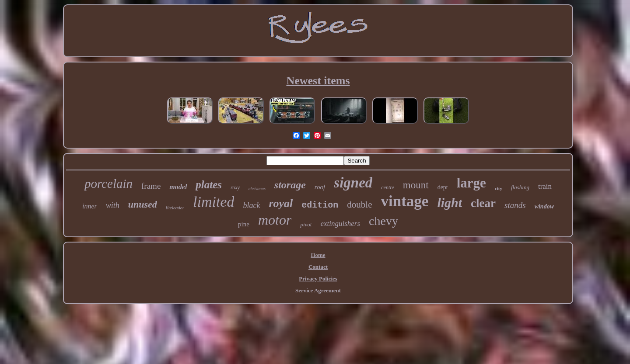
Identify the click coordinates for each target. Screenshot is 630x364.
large (471, 183)
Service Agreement (318, 290)
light (450, 203)
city (499, 188)
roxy (235, 187)
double (359, 205)
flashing (520, 187)
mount (416, 185)
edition (320, 205)
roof (320, 187)
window (544, 206)
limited (213, 202)
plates (209, 185)
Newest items (318, 81)
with (113, 205)
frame (151, 186)
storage (290, 185)
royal (281, 203)
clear (483, 203)
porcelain (108, 184)
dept (443, 187)
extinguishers (340, 224)
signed (353, 183)
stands (515, 205)
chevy (383, 221)
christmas (257, 189)
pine (244, 224)
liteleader (175, 208)
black (251, 205)
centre (388, 187)
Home (318, 255)
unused (143, 204)
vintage (405, 201)
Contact (318, 267)
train (545, 186)
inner (90, 206)
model (178, 187)
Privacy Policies (318, 279)
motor (275, 220)
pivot (306, 224)
